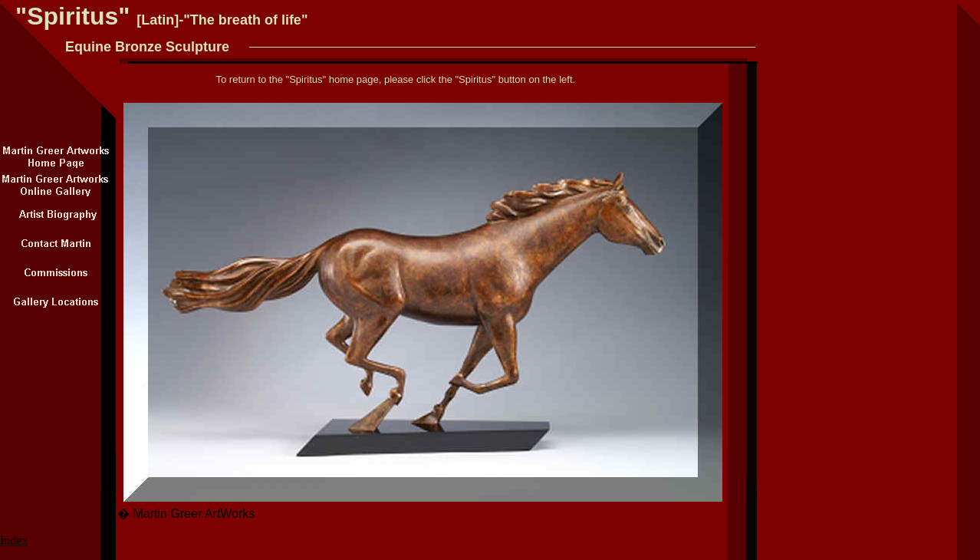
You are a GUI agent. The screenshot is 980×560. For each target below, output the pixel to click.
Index (14, 540)
